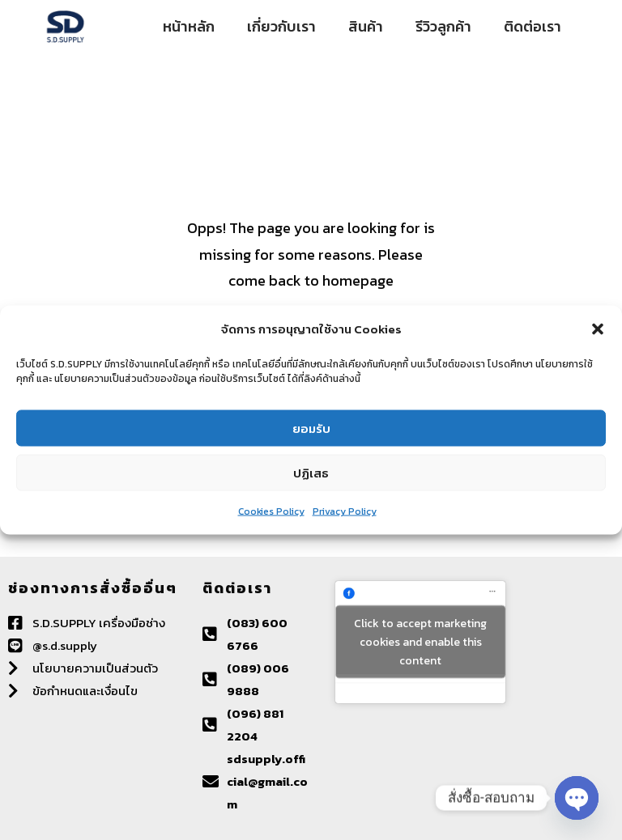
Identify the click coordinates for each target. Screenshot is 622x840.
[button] (598, 329)
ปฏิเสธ (311, 472)
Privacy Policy (345, 511)
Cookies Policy (271, 511)
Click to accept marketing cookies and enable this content (420, 642)
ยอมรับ (311, 428)
